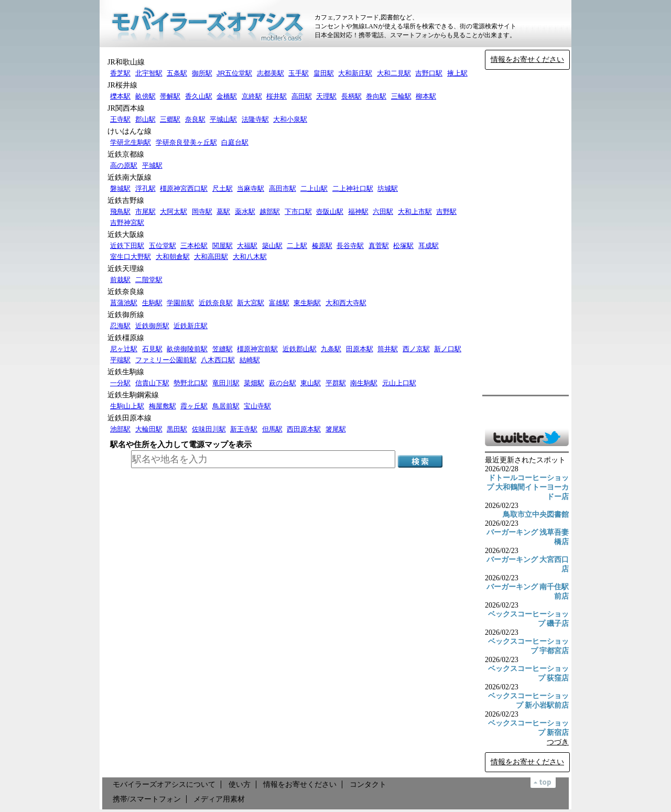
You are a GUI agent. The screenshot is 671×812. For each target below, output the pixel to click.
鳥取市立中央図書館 (536, 515)
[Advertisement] (527, 232)
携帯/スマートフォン (147, 799)
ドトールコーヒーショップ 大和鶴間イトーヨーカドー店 (528, 487)
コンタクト (368, 784)
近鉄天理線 (126, 269)
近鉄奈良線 (126, 292)
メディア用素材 (219, 799)
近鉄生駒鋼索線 (133, 395)
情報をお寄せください (527, 59)
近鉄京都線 (126, 154)
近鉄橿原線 (126, 338)
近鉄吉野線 (126, 201)
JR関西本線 (126, 108)
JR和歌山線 (126, 62)
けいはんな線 (129, 131)
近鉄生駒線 (126, 372)
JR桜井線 (122, 85)
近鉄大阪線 (126, 235)
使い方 (240, 784)
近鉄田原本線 (129, 418)
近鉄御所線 (126, 315)
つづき (558, 742)
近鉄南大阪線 (129, 177)
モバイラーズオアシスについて (164, 784)
